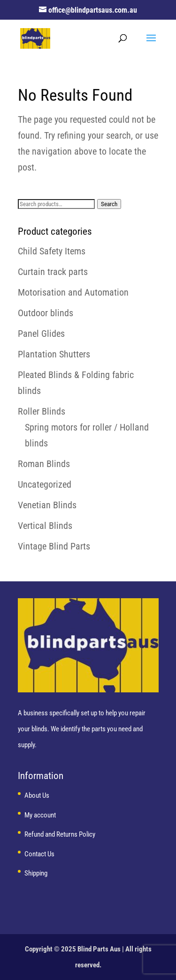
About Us (37, 795)
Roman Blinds (44, 464)
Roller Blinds (42, 411)
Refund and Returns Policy (60, 834)
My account (40, 815)
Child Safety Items (52, 251)
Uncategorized (45, 484)
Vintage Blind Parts (54, 546)
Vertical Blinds (45, 526)
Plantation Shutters (54, 354)
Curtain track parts (53, 272)
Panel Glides (41, 334)
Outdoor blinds (46, 313)
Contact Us (39, 854)
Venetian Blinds (47, 505)
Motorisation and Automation (73, 292)
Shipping (36, 873)
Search (109, 204)
